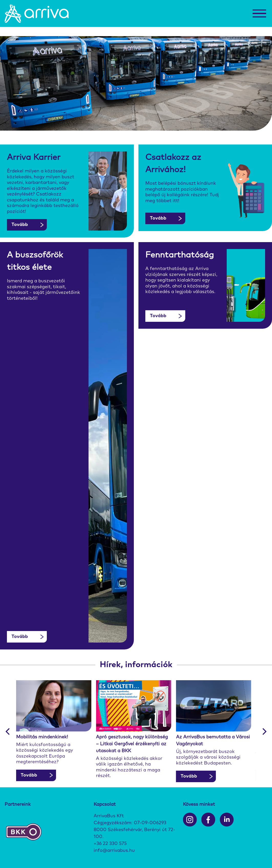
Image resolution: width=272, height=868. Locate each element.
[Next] (264, 731)
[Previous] (8, 731)
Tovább (20, 225)
